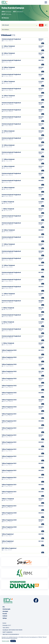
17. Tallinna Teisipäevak (8, 81)
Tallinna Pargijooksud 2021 (9, 414)
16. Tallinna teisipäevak (8, 166)
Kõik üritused (5, 25)
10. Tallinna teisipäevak (8, 188)
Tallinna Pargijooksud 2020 (9, 513)
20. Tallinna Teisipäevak (8, 53)
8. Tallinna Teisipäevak (8, 202)
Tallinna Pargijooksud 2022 (9, 350)
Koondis (5, 614)
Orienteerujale (6, 609)
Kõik (41, 25)
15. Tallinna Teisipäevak (8, 265)
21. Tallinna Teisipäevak (8, 46)
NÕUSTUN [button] (13, 641)
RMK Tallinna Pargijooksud (9, 548)
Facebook (36, 600)
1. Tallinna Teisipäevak (8, 209)
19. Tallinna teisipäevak (8, 131)
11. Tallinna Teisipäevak (8, 294)
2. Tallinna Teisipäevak (8, 343)
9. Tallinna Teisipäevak (8, 308)
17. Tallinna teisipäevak (8, 159)
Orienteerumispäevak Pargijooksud (11, 39)
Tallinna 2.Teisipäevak (8, 499)
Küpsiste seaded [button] (6, 641)
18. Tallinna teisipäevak (8, 145)
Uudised (5, 616)
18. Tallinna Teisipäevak (8, 67)
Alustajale (5, 611)
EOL (4, 607)
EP (46, 25)
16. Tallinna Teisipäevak (8, 96)
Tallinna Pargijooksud (8, 534)
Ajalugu (5, 618)
